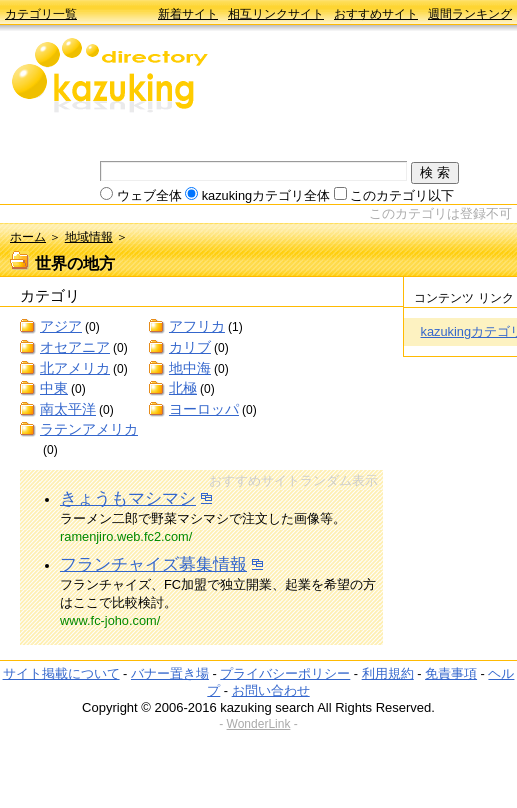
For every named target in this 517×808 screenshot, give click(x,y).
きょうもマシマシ (128, 498)
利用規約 (388, 673)
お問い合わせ (271, 690)
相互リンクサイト (276, 14)
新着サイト (188, 14)
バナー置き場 (170, 673)
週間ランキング (470, 14)
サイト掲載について (61, 673)
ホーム (28, 237)
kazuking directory (110, 77)
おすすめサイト (376, 14)
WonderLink (259, 724)
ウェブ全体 (149, 195)
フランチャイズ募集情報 (153, 564)
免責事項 (451, 673)
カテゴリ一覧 (41, 14)
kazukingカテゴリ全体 (266, 195)
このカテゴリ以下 (402, 195)
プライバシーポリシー (285, 673)
